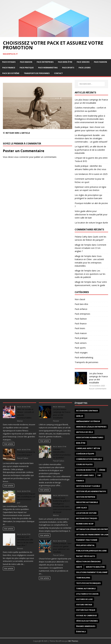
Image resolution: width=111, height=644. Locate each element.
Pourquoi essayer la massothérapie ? (26, 453)
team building (83, 578)
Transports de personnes (37, 73)
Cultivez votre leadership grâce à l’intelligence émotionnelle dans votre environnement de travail (90, 119)
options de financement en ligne (93, 535)
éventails (81, 632)
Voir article (9, 444)
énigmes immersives (86, 626)
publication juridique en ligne (91, 551)
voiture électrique (86, 610)
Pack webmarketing (48, 68)
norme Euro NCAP (85, 524)
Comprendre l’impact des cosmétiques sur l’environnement (26, 497)
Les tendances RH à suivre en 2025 (91, 174)
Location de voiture (86, 513)
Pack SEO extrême (11, 73)
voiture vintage (84, 605)
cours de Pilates (84, 464)
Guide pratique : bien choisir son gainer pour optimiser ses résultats (62, 548)
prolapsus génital (85, 545)
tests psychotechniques (88, 583)
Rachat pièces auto (86, 556)
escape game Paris (85, 475)
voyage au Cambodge (87, 616)
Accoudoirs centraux (87, 411)
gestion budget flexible (88, 486)
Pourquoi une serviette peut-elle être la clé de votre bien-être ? (25, 541)
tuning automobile (86, 589)
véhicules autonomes (87, 621)
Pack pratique (27, 68)
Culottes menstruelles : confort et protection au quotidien (62, 453)
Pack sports (68, 68)
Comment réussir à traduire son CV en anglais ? (90, 248)
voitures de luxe (84, 599)
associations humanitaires (90, 437)
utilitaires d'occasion (87, 594)
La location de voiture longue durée (91, 223)
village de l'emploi (83, 245)
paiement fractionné (87, 540)
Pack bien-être (65, 62)
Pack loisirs (85, 68)
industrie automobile (87, 502)
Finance (80, 481)
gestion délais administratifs (91, 491)
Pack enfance (81, 309)
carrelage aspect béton (88, 448)
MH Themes (73, 641)
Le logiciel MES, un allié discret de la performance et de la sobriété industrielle (90, 150)
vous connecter (21, 157)
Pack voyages (9, 62)
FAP (99, 475)
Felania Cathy (81, 237)
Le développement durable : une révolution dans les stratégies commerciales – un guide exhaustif (91, 138)
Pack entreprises (45, 62)
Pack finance (9, 68)
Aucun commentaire (98, 389)
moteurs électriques (87, 518)
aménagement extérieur (88, 421)
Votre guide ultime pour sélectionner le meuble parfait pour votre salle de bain (91, 214)
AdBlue (80, 416)
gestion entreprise (86, 497)
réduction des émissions (88, 562)
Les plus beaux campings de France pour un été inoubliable (62, 414)
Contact (58, 73)
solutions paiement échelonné (92, 572)
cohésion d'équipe (85, 454)
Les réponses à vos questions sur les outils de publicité (90, 274)
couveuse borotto (86, 470)
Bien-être (81, 443)
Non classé (80, 299)
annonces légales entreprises (91, 427)
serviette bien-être (95, 567)
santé (79, 567)
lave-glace (82, 508)
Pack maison (26, 62)
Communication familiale (89, 459)
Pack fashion (100, 62)
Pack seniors (83, 62)
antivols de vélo (85, 432)
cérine (102, 470)
